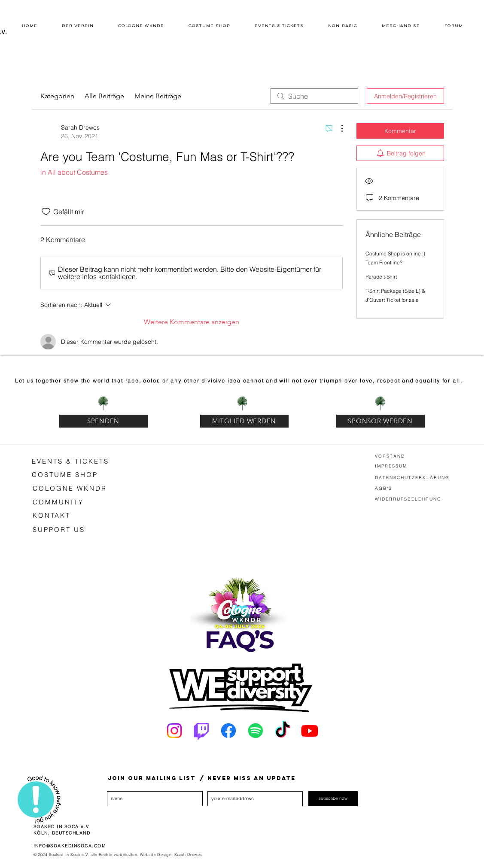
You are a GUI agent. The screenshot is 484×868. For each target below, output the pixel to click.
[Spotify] (256, 731)
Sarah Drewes (188, 854)
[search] (314, 96)
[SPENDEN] (103, 421)
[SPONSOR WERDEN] (381, 421)
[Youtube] (310, 731)
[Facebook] (228, 731)
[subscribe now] (333, 799)
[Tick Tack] (283, 731)
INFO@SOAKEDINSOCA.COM (70, 846)
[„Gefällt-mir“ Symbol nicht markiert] (46, 212)
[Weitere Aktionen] (338, 128)
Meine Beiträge (158, 96)
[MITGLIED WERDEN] (244, 421)
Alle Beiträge (104, 96)
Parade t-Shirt (381, 277)
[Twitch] (201, 731)
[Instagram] (174, 731)
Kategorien (57, 96)
